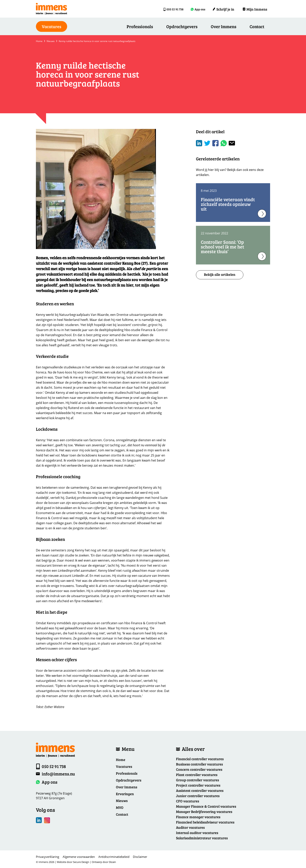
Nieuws (51, 41)
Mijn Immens (255, 9)
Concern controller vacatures (199, 769)
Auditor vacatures (190, 827)
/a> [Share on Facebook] (215, 143)
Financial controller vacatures (200, 759)
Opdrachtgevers (182, 26)
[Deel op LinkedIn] (199, 143)
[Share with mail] (232, 143)
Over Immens (224, 26)
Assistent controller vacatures (200, 790)
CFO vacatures (188, 801)
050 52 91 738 (170, 9)
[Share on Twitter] (207, 143)
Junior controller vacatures (198, 796)
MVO (120, 807)
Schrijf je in (223, 9)
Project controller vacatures (198, 785)
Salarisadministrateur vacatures (202, 838)
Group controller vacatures (197, 780)
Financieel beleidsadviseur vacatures (205, 822)
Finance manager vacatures (198, 817)
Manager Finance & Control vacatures (206, 806)
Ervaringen (125, 794)
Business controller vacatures (199, 764)
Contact (257, 26)
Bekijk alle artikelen (220, 274)
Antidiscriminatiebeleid (114, 857)
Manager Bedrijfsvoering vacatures (204, 812)
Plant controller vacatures (197, 775)
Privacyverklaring (48, 857)
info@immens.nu (58, 774)
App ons (198, 9)
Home (39, 41)
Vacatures (124, 766)
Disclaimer (140, 857)
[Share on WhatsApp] (224, 143)
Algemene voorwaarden (79, 857)
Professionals (140, 26)
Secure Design (81, 862)
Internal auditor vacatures (197, 833)
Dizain (112, 862)
